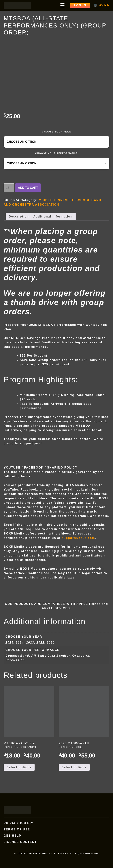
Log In (80, 5)
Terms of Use (17, 829)
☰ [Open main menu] (62, 5)
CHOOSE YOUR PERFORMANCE (56, 153)
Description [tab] (19, 216)
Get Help (12, 836)
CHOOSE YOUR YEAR (56, 132)
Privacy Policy (18, 823)
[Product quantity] (9, 188)
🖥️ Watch (101, 5)
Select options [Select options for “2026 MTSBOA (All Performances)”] (74, 767)
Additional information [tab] (53, 216)
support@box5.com (78, 538)
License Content (20, 842)
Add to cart (28, 188)
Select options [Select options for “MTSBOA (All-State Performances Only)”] (19, 767)
